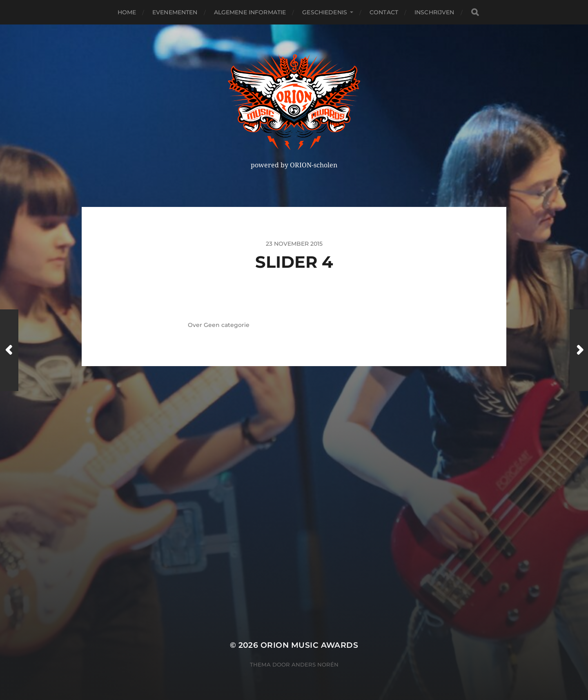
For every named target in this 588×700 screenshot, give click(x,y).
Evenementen (175, 12)
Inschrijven (434, 12)
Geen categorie (227, 325)
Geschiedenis (325, 12)
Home (127, 12)
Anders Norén (315, 664)
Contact (384, 12)
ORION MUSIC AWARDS (309, 645)
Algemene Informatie (250, 12)
